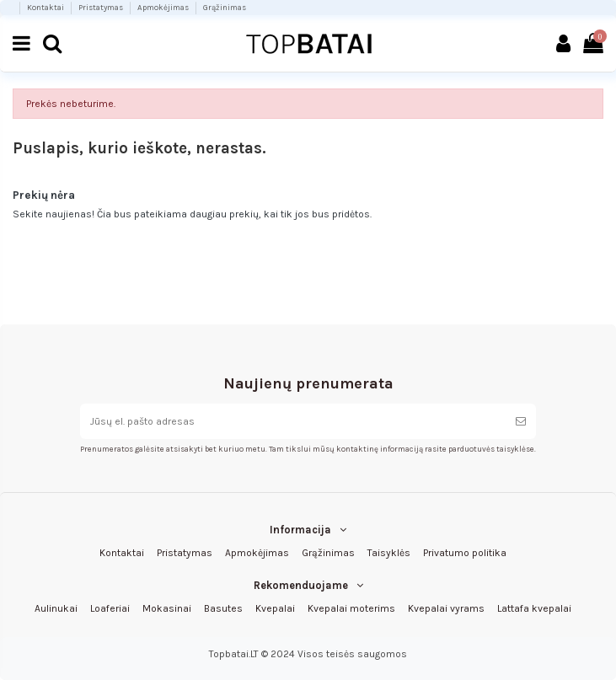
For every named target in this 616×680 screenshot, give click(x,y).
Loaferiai (110, 608)
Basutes (223, 608)
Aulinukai (56, 608)
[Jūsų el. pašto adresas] (293, 421)
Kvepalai (275, 608)
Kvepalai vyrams (446, 608)
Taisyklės (389, 553)
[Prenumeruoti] (521, 421)
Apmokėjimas (164, 7)
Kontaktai (46, 7)
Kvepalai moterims (351, 608)
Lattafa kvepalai (534, 608)
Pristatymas (102, 7)
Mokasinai (167, 608)
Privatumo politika (465, 553)
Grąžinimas (225, 7)
